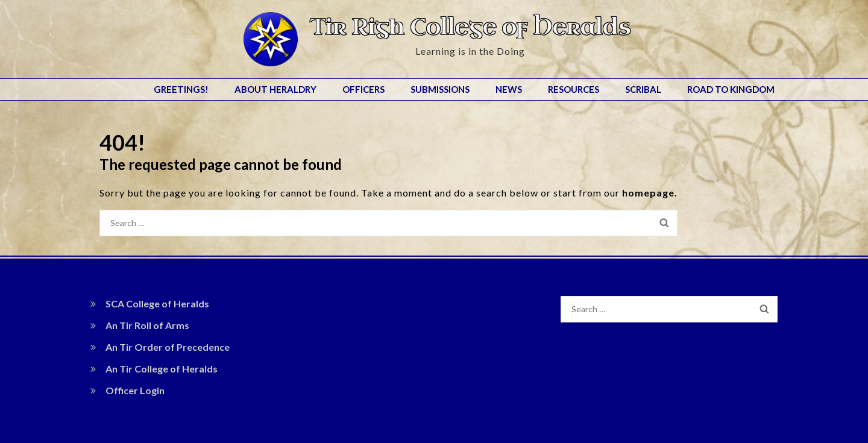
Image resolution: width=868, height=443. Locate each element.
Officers (363, 89)
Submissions (440, 89)
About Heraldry (275, 89)
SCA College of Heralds (157, 303)
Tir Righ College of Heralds (470, 27)
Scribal (643, 89)
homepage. (650, 193)
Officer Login (135, 390)
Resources (574, 89)
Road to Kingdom (731, 89)
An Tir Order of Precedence (168, 347)
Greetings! (181, 89)
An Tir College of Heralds (162, 369)
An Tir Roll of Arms (147, 325)
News (509, 89)
